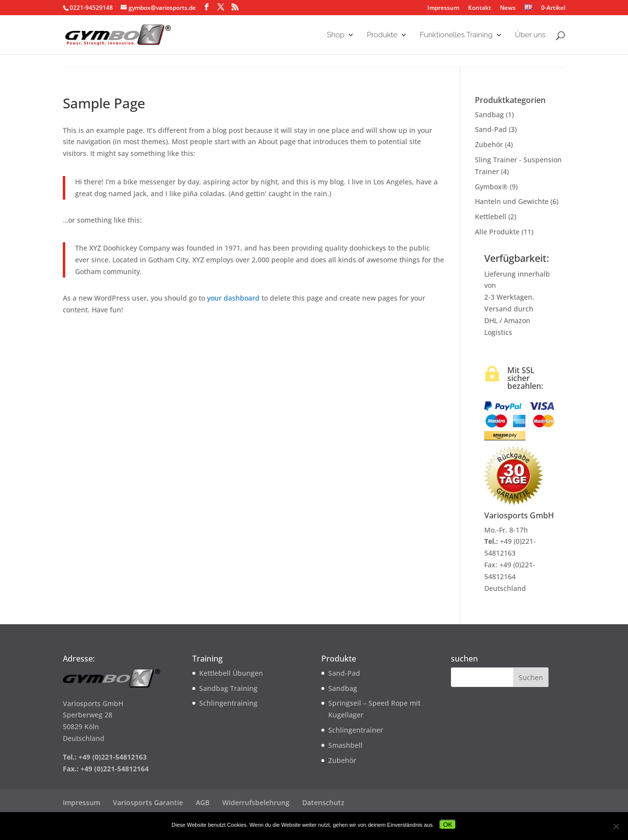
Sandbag (489, 115)
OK (448, 825)
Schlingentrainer (356, 730)
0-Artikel (552, 8)
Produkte (382, 35)
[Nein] (616, 826)
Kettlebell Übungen (231, 673)
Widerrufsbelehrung (256, 802)
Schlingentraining (228, 703)
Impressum (443, 8)
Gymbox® (491, 187)
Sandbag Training (228, 688)
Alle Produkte (497, 232)
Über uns (530, 35)
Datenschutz (323, 802)
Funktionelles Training (456, 35)
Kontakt (480, 8)
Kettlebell (491, 216)
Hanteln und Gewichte (512, 201)
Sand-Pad (491, 129)
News (508, 8)
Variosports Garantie (148, 802)
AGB (203, 802)
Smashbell (345, 745)
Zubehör (489, 144)
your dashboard (233, 298)
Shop (336, 35)
